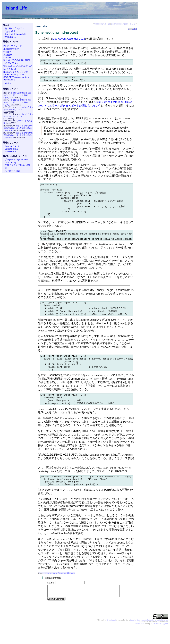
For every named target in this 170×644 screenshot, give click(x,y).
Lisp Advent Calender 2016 (69, 39)
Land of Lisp (11, 162)
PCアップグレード (13, 46)
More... (8, 83)
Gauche (71, 590)
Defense (7, 58)
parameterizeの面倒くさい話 (123, 24)
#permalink (133, 29)
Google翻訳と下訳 (102, 24)
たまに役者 (10, 31)
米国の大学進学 (11, 49)
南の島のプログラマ (15, 28)
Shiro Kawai (111, 637)
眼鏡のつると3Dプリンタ (16, 72)
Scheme (62, 590)
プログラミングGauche (16, 160)
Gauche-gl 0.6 (11, 149)
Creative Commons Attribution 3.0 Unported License (149, 637)
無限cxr (7, 52)
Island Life (16, 8)
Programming (50, 590)
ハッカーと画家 (12, 171)
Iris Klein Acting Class (14, 75)
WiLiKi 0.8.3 (10, 151)
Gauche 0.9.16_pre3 (160, 641)
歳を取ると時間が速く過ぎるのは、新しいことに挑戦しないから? (17, 95)
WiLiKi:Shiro (11, 37)
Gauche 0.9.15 (12, 146)
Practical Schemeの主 (15, 34)
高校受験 (8, 55)
